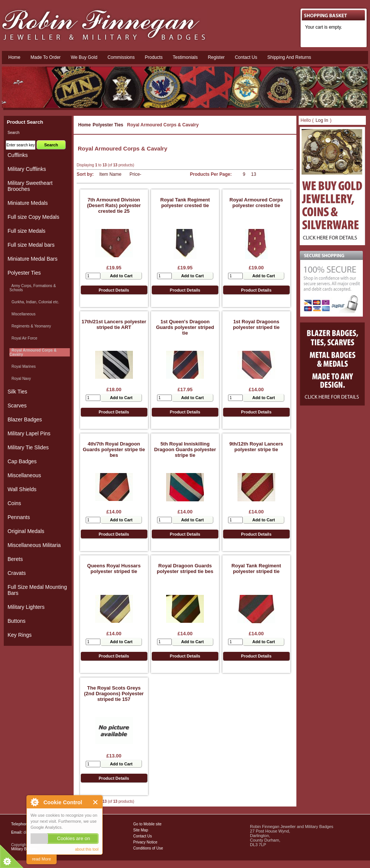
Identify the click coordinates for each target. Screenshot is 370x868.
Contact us (246, 57)
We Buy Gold (84, 57)
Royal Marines (22, 366)
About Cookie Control (34, 802)
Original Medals (26, 531)
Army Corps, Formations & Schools (33, 288)
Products (153, 57)
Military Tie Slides (28, 447)
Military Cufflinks (27, 169)
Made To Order (46, 57)
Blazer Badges (25, 419)
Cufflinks (18, 155)
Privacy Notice (145, 842)
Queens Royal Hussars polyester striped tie (114, 568)
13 (254, 174)
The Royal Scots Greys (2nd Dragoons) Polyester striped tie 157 (114, 694)
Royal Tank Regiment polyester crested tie (185, 203)
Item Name (110, 174)
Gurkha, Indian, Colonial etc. (34, 302)
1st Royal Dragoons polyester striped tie (256, 324)
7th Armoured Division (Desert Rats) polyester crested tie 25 (114, 205)
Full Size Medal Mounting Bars (37, 590)
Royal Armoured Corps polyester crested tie (256, 203)
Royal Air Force (23, 338)
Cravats (17, 573)
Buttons (16, 621)
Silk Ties (17, 392)
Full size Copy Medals (33, 217)
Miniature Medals (28, 203)
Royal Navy (20, 379)
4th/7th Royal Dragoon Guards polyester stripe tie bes (114, 449)
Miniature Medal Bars (32, 259)
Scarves (17, 406)
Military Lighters (26, 607)
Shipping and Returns (289, 57)
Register (216, 57)
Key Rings (20, 635)
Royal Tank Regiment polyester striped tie (256, 568)
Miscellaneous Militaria (34, 545)
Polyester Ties (108, 125)
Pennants (19, 517)
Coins (14, 503)
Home (14, 57)
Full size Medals (26, 231)
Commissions (121, 57)
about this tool (87, 849)
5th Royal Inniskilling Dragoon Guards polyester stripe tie (185, 449)
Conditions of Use (148, 848)
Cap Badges (22, 461)
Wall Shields (22, 489)
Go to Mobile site (147, 824)
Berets (15, 559)
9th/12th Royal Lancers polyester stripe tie (256, 447)
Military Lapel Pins (29, 433)
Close (96, 802)
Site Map (141, 830)
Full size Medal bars (31, 245)
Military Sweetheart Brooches (30, 186)
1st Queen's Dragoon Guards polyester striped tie (185, 327)
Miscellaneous (22, 314)
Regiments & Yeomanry (30, 326)
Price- (135, 174)
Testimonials (185, 57)
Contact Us (143, 836)
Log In (322, 120)
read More (42, 859)
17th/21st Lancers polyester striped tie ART (114, 324)
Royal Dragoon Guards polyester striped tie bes (185, 568)
